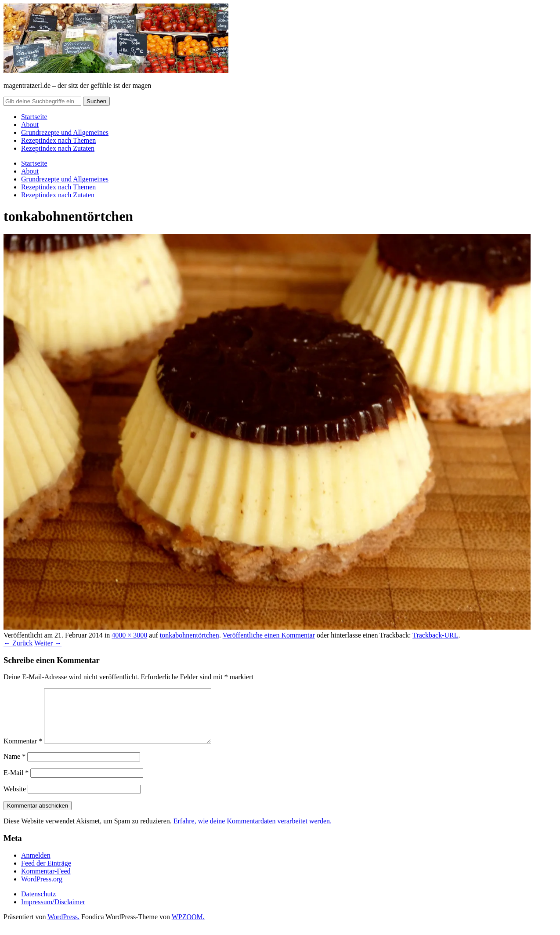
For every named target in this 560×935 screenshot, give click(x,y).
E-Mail (16, 783)
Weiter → (48, 643)
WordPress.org (42, 890)
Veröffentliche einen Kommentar (269, 635)
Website (15, 799)
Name (14, 767)
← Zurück (18, 643)
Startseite (34, 117)
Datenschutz (38, 904)
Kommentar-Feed (46, 882)
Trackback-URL (435, 635)
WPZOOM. (188, 927)
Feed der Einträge (46, 874)
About (30, 125)
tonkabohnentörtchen (190, 635)
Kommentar (23, 752)
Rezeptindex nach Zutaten (58, 148)
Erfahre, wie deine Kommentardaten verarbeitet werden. (253, 832)
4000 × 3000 (129, 635)
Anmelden (36, 866)
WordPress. (63, 927)
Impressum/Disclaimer (53, 912)
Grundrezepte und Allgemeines (65, 132)
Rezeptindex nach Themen (58, 140)
